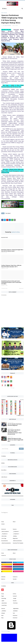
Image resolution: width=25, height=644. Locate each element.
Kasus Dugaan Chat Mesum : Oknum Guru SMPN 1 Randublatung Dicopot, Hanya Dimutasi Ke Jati (15, 432)
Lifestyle (3, 613)
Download (15, 615)
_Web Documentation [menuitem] (17, 541)
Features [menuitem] (15, 529)
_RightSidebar (16, 608)
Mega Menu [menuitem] (15, 538)
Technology (4, 598)
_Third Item (15, 603)
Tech (14, 613)
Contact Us (4, 555)
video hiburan (4, 477)
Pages (3, 596)
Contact (3, 524)
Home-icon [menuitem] (4, 529)
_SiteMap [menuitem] (15, 536)
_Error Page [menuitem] (4, 538)
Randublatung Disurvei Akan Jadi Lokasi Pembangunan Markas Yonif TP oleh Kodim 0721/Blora (11, 282)
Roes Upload (4, 13)
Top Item (15, 579)
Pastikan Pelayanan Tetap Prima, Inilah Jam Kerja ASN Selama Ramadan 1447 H (11, 266)
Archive (14, 594)
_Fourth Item (4, 605)
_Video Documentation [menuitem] (6, 543)
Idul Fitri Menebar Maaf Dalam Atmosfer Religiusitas (15, 425)
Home (3, 522)
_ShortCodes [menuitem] (4, 536)
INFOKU (3, 463)
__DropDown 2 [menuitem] (4, 534)
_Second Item (4, 603)
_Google (14, 598)
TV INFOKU (4, 456)
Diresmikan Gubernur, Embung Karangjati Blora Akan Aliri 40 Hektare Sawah (12, 250)
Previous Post (5, 288)
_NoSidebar (15, 611)
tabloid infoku (8, 26)
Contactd (15, 596)
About (14, 522)
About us (3, 579)
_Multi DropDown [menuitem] (5, 531)
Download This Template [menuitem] (18, 543)
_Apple (3, 601)
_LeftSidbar (4, 611)
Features (3, 608)
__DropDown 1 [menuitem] (16, 531)
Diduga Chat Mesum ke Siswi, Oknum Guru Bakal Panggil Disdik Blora (15, 440)
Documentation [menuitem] (5, 541)
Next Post (21, 288)
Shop (2, 615)
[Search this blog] (10, 449)
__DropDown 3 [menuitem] (16, 534)
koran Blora (4, 470)
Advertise (3, 577)
